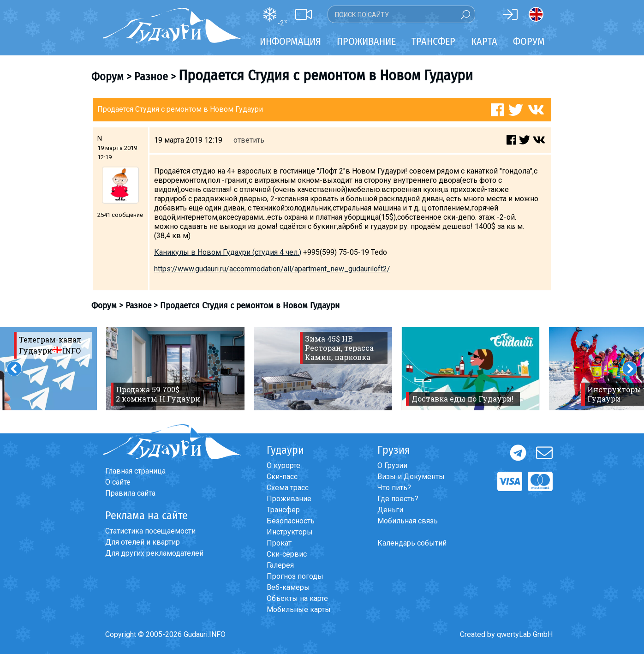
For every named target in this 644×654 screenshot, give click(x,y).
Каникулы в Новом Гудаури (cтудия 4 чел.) (228, 252)
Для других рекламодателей (154, 553)
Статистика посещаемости (150, 531)
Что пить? (394, 488)
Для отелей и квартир (143, 542)
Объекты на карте (297, 598)
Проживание (289, 499)
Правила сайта (130, 493)
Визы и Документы (411, 477)
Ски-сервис (287, 554)
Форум (529, 41)
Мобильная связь (408, 521)
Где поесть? (398, 499)
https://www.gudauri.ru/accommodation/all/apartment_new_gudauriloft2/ (272, 269)
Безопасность (291, 521)
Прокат (279, 543)
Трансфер (283, 510)
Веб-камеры (288, 587)
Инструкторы (290, 532)
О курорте (283, 465)
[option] (175, 369)
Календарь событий (412, 543)
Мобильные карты (299, 609)
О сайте (118, 482)
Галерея (280, 565)
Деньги (390, 510)
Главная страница (135, 471)
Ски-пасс (282, 477)
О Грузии (392, 465)
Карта (484, 41)
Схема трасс (288, 488)
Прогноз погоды (295, 576)
